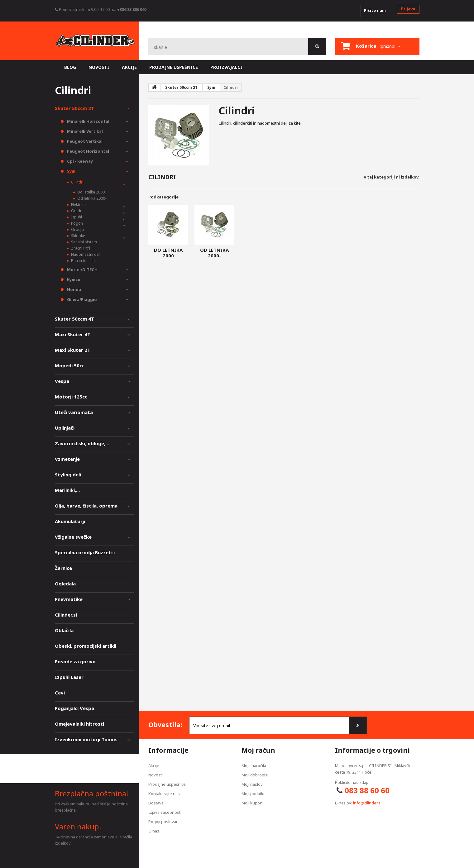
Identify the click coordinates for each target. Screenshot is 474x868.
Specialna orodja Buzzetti (85, 552)
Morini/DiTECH (82, 269)
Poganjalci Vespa (74, 708)
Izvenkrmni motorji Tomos (86, 739)
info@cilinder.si (367, 803)
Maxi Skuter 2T (73, 350)
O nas (154, 831)
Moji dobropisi (255, 775)
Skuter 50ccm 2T (74, 108)
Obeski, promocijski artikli (86, 646)
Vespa (62, 381)
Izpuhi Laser (69, 677)
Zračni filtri (80, 248)
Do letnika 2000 (168, 253)
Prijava (408, 9)
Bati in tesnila (82, 261)
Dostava (156, 803)
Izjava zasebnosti (165, 812)
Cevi (60, 693)
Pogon (77, 223)
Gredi (76, 211)
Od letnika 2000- (214, 253)
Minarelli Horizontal (88, 121)
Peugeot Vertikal (84, 141)
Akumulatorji (70, 521)
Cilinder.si (66, 615)
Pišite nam (375, 10)
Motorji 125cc (71, 397)
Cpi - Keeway (79, 161)
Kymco (73, 279)
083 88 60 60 (367, 790)
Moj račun (258, 750)
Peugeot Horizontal (88, 151)
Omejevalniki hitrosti (79, 724)
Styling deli (68, 475)
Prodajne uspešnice (167, 784)
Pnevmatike (69, 599)
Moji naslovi (253, 784)
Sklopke (78, 236)
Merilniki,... (67, 490)
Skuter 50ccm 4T (74, 319)
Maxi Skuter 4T (73, 334)
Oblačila (64, 630)
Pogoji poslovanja (165, 822)
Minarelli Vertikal (84, 131)
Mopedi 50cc (70, 365)
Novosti (156, 775)
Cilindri (77, 182)
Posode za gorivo (75, 661)
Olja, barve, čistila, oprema (86, 506)
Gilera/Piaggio (81, 299)
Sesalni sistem (84, 242)
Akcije (154, 765)
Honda (74, 289)
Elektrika (78, 205)
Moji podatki (253, 794)
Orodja (77, 229)
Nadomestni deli (85, 254)
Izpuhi (76, 217)
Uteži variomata (74, 412)
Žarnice (63, 568)
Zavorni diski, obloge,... (82, 443)
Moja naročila (254, 765)
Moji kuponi (252, 803)
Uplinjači (65, 428)
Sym (71, 171)
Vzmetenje (67, 459)
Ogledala (65, 584)
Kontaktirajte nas (164, 794)
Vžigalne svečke (73, 537)
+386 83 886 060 (132, 9)
